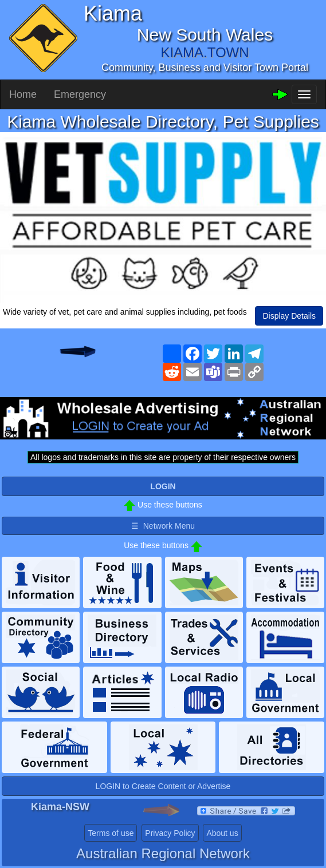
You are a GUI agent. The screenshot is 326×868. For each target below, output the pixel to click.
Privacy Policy (170, 833)
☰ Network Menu (163, 526)
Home (23, 94)
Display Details (289, 316)
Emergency (80, 94)
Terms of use (111, 833)
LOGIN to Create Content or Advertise (163, 786)
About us (222, 833)
